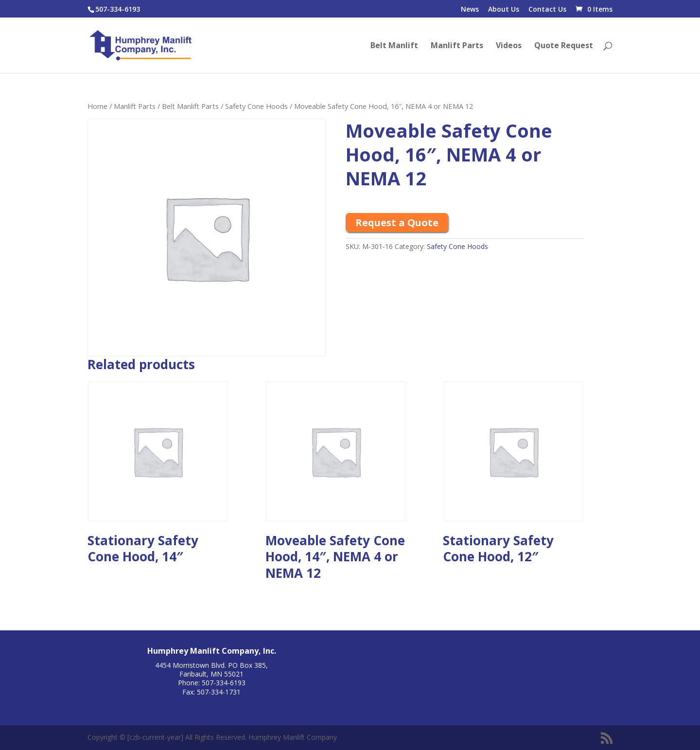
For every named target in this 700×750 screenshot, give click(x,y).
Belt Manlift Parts (190, 106)
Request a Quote (397, 223)
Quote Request (564, 46)
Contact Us (547, 10)
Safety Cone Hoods (256, 106)
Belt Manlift (394, 46)
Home (97, 106)
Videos (509, 46)
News (470, 10)
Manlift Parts (457, 46)
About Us (504, 10)
